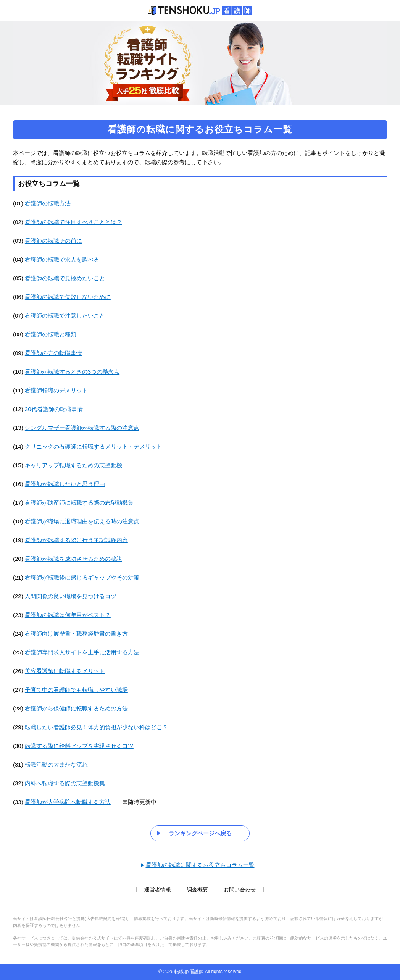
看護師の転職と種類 (51, 334)
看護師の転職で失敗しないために (68, 297)
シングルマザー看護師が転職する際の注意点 (82, 428)
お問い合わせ (240, 890)
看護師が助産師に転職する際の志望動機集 (79, 503)
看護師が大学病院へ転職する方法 (68, 802)
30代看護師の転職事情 (54, 409)
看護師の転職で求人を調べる (62, 259)
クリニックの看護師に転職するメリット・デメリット (94, 446)
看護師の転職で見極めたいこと (65, 278)
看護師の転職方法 (48, 203)
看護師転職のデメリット (56, 390)
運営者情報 (158, 890)
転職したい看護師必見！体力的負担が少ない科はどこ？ (96, 727)
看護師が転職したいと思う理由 (65, 484)
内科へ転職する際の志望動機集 (65, 783)
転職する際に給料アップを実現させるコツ (79, 746)
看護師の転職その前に (53, 241)
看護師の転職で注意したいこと (65, 316)
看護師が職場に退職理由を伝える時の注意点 (82, 521)
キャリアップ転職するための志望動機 (73, 465)
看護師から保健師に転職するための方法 (76, 708)
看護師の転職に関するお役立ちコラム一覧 (200, 865)
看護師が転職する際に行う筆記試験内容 (76, 540)
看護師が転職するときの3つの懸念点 (72, 372)
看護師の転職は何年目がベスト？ (68, 615)
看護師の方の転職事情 (53, 353)
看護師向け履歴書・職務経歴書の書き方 (76, 634)
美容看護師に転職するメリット (65, 671)
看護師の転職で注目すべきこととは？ (73, 222)
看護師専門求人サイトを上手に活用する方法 (82, 652)
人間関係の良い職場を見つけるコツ (71, 596)
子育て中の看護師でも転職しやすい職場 (76, 690)
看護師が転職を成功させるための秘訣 (73, 559)
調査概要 (197, 890)
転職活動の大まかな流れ (56, 764)
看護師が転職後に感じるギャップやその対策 (82, 577)
